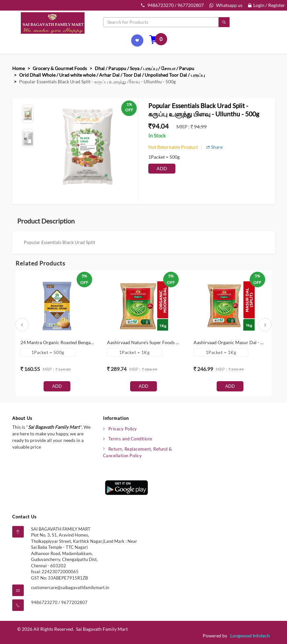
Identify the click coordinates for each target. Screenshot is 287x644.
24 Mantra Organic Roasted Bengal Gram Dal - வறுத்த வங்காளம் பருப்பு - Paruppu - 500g (57, 342)
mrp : (183, 127)
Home (18, 68)
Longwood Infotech (250, 636)
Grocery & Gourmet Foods (60, 68)
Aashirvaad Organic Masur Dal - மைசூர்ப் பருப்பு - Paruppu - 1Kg (230, 342)
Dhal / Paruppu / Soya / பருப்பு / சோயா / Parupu (144, 68)
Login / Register (267, 5)
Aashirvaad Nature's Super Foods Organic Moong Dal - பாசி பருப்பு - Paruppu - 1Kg (144, 342)
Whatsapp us (226, 5)
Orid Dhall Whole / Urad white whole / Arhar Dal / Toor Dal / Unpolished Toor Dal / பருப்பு (112, 75)
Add (162, 168)
